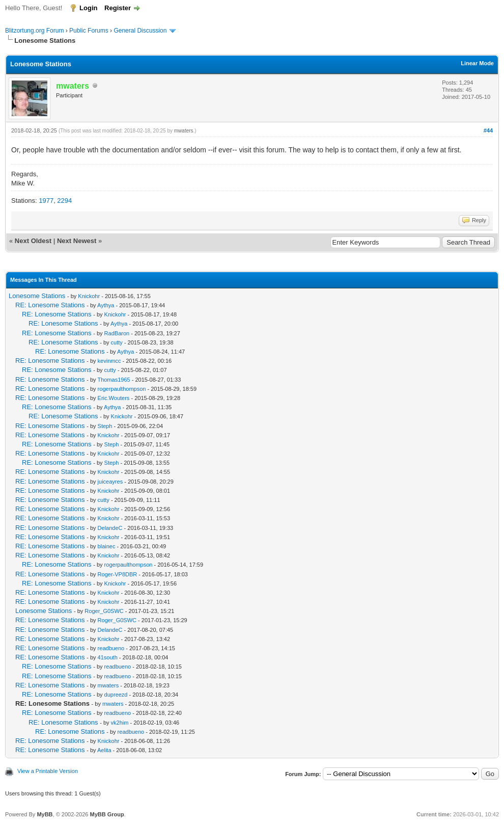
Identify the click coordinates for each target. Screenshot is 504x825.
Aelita (104, 750)
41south (108, 657)
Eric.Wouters (114, 398)
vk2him (120, 723)
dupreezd (116, 695)
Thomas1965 (114, 380)
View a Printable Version (48, 771)
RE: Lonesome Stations (50, 305)
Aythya (106, 305)
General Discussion (140, 31)
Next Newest (77, 241)
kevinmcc (109, 361)
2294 (64, 201)
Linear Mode (477, 63)
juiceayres (110, 482)
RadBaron (117, 333)
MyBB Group (107, 814)
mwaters (184, 131)
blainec (107, 546)
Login (88, 8)
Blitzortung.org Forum (34, 31)
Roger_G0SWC (104, 611)
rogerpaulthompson (122, 389)
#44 (488, 130)
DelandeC (110, 528)
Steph (105, 426)
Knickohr (89, 296)
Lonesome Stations (37, 296)
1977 (46, 201)
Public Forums (89, 31)
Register (118, 8)
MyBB (45, 814)
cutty (117, 342)
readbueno (111, 648)
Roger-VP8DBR (118, 574)
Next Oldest (33, 241)
